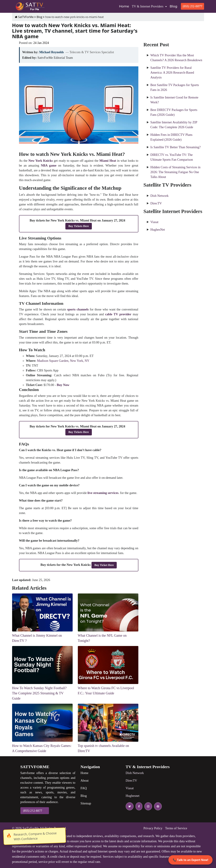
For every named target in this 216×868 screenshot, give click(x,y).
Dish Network (160, 196)
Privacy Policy (153, 828)
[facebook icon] (138, 806)
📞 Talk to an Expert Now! (190, 860)
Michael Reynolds (52, 52)
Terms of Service (176, 828)
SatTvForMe (31, 828)
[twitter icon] (130, 806)
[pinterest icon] (157, 806)
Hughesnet (133, 796)
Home (125, 6)
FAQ (84, 788)
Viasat (155, 222)
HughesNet (158, 230)
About (85, 780)
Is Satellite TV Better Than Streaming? (176, 147)
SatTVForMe (24, 17)
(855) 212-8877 (192, 6)
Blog (173, 6)
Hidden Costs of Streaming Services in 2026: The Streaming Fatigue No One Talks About (176, 172)
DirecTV (156, 203)
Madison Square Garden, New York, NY (63, 361)
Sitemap (86, 803)
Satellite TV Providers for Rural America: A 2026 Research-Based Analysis (172, 72)
